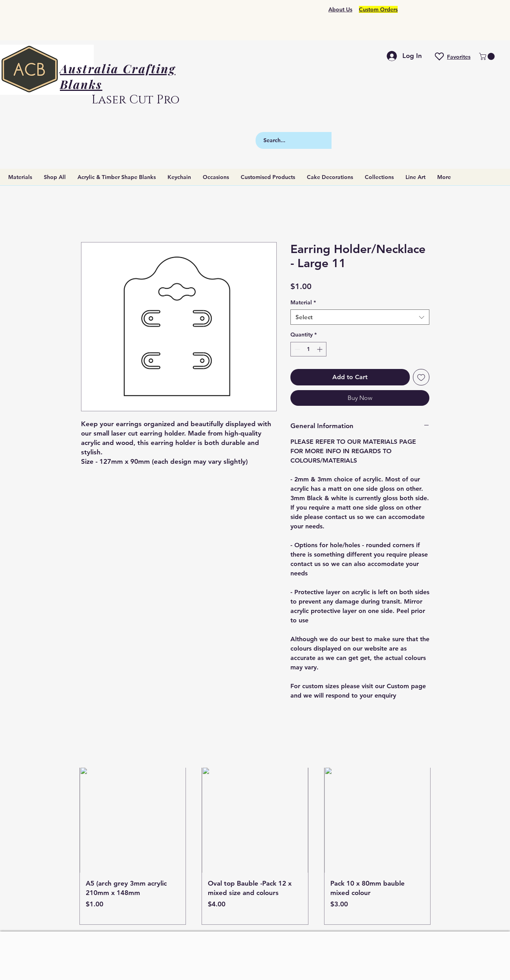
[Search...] (307, 140)
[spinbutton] (308, 349)
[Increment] (320, 349)
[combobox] (360, 317)
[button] (488, 56)
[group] (255, 846)
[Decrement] (296, 349)
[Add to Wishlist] (421, 377)
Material (303, 302)
